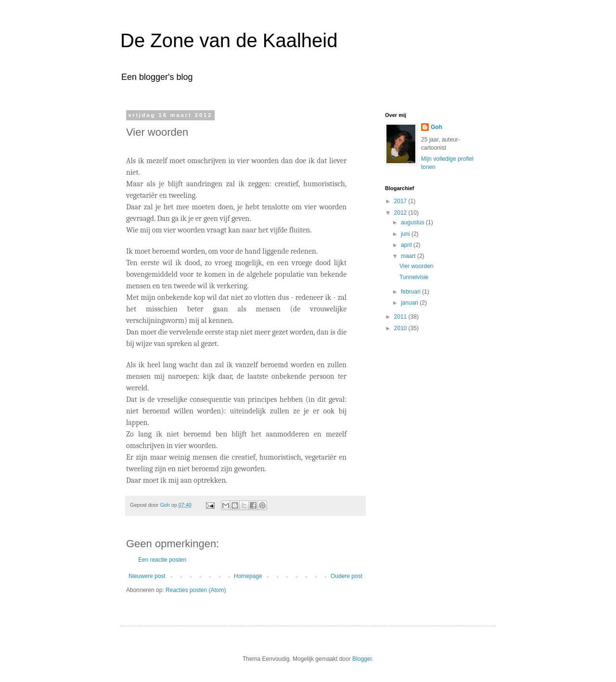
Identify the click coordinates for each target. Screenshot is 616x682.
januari (410, 303)
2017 (401, 201)
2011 (401, 317)
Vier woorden (417, 266)
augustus (413, 222)
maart (409, 256)
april (407, 245)
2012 (401, 213)
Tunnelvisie (414, 277)
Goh (436, 127)
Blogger (362, 659)
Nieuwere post (147, 576)
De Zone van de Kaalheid (229, 40)
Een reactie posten (162, 560)
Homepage (248, 576)
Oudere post (346, 576)
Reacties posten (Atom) (196, 590)
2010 (401, 328)
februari (411, 292)
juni (406, 234)
